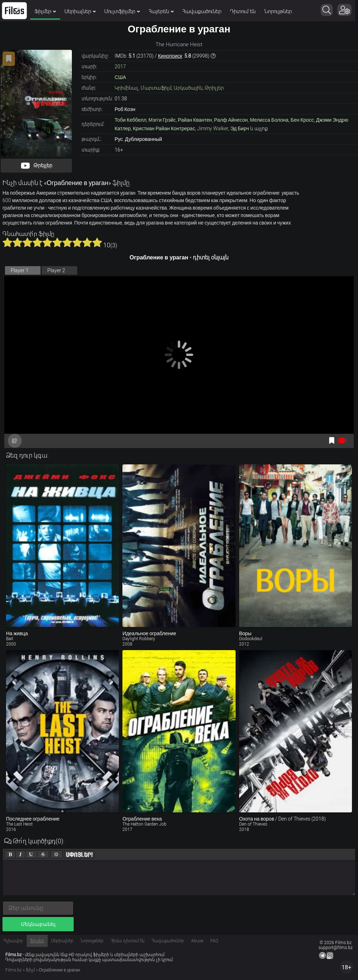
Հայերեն (161, 11)
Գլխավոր (13, 941)
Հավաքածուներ (202, 11)
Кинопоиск (170, 56)
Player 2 (56, 270)
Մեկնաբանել (38, 924)
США (120, 77)
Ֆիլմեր (45, 11)
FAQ (214, 941)
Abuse (197, 941)
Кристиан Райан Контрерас (164, 128)
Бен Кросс (302, 120)
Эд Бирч (240, 128)
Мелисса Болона (269, 120)
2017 (120, 67)
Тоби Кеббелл (130, 120)
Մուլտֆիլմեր (122, 11)
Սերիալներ (80, 11)
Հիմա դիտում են (128, 941)
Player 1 (20, 270)
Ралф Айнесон (231, 120)
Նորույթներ (278, 11)
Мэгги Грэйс (162, 120)
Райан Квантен (195, 120)
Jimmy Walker (213, 128)
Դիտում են (243, 11)
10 (97, 242)
